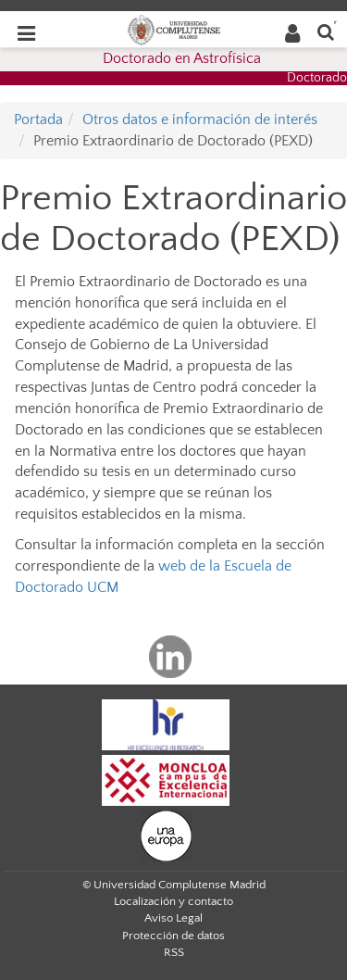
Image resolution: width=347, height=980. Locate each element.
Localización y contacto (173, 901)
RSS (174, 952)
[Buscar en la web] (326, 31)
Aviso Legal (173, 918)
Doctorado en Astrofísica (182, 58)
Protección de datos (173, 936)
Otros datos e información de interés (200, 119)
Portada (38, 119)
